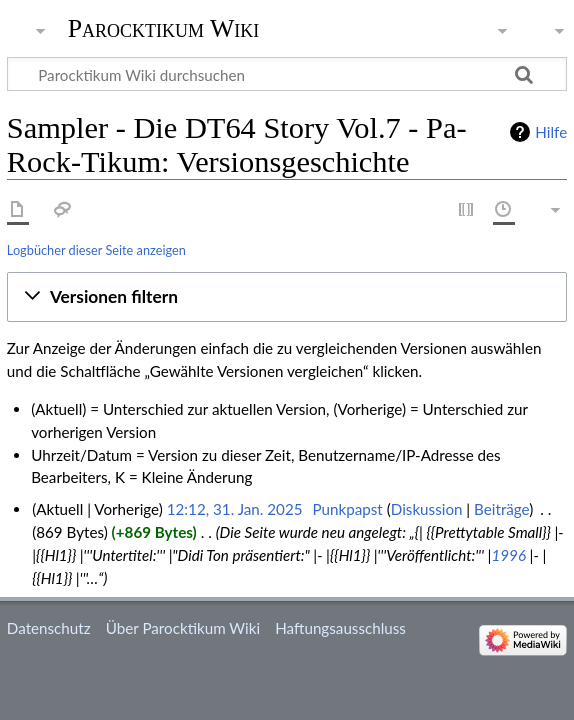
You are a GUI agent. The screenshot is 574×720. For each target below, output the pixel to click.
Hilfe (551, 132)
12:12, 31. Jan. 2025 (235, 509)
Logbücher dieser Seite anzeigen (96, 250)
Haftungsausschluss (340, 628)
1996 (509, 555)
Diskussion (427, 509)
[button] (287, 297)
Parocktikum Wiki (164, 27)
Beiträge (501, 509)
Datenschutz (49, 628)
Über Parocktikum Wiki (183, 628)
